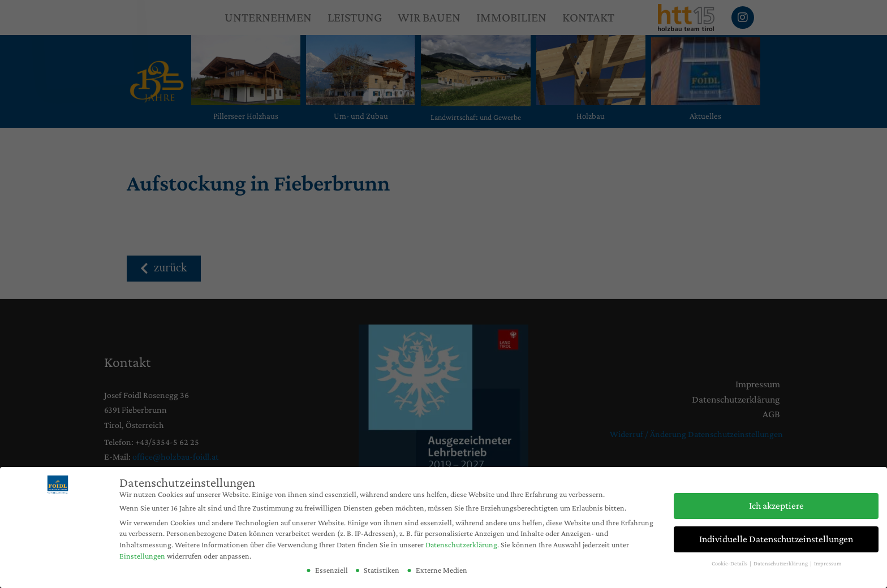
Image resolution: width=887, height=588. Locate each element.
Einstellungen (142, 556)
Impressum (828, 563)
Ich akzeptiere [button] (776, 505)
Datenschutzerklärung (461, 544)
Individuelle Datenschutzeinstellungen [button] (776, 539)
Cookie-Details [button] (730, 563)
